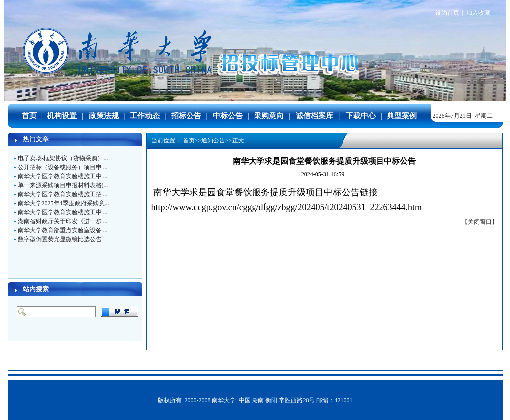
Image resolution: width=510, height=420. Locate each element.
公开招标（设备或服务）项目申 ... (63, 167)
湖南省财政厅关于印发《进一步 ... (63, 221)
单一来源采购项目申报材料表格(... (63, 185)
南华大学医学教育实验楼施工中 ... (63, 176)
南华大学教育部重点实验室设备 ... (63, 230)
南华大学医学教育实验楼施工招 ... (63, 194)
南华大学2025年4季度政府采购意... (64, 203)
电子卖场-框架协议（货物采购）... (63, 158)
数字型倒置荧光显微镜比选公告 (60, 239)
